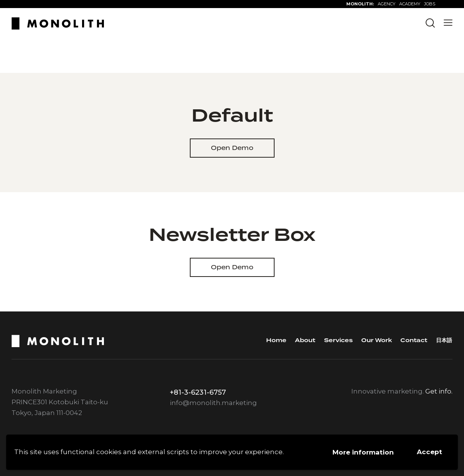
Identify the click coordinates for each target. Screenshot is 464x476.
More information (363, 452)
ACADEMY (410, 4)
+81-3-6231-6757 (198, 392)
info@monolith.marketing (213, 403)
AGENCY (387, 4)
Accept (429, 452)
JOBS (430, 4)
